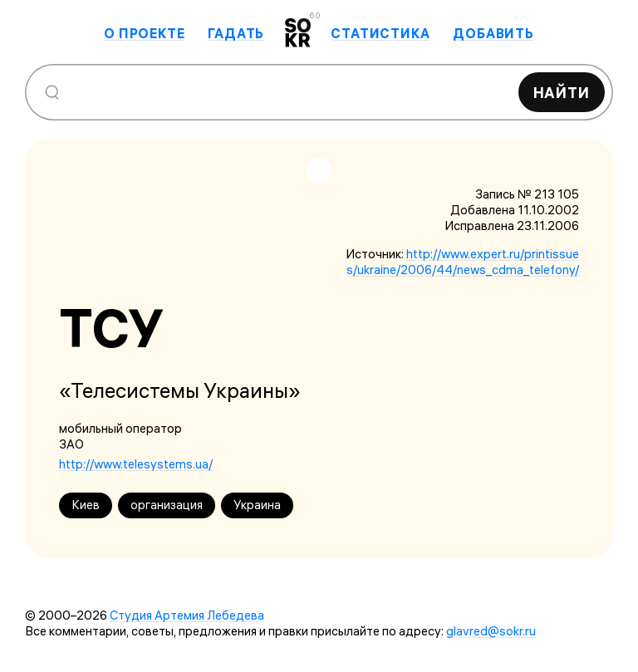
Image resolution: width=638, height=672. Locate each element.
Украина (257, 505)
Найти (562, 93)
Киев (86, 505)
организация (167, 505)
